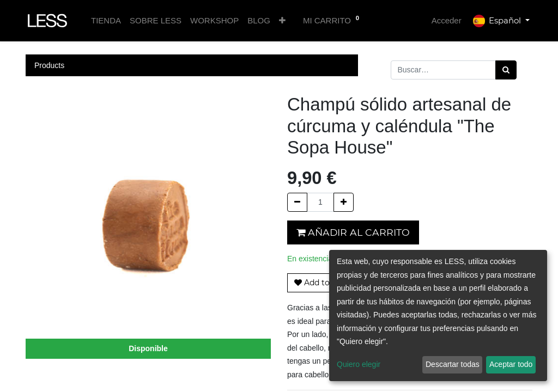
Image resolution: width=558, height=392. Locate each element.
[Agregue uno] (344, 202)
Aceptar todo (511, 364)
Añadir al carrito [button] (353, 232)
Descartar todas (453, 364)
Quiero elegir (359, 364)
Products (49, 65)
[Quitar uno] (297, 202)
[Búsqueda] (506, 70)
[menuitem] (106, 21)
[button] (282, 21)
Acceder (447, 20)
